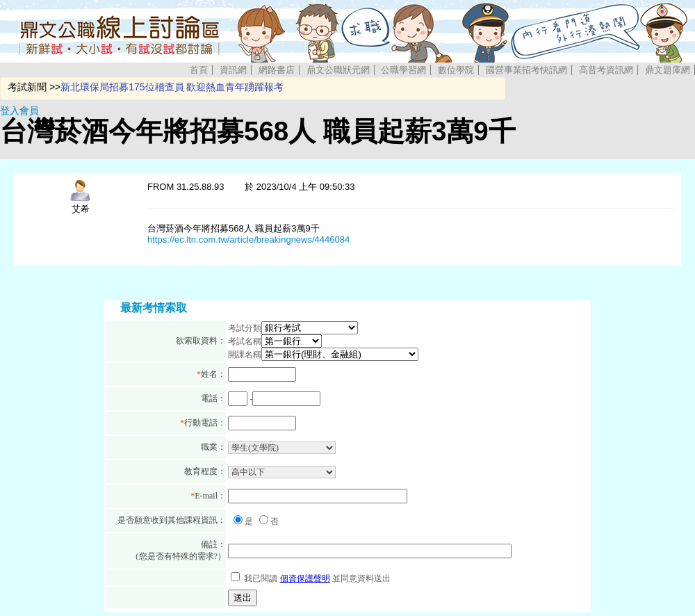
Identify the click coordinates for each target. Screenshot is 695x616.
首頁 (199, 70)
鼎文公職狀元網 (338, 70)
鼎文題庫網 (668, 70)
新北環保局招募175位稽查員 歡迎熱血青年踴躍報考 (172, 87)
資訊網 (233, 70)
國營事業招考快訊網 (526, 70)
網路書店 (277, 70)
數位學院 (456, 70)
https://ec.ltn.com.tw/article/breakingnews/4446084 (248, 240)
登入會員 (19, 111)
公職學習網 (403, 70)
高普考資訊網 (606, 70)
